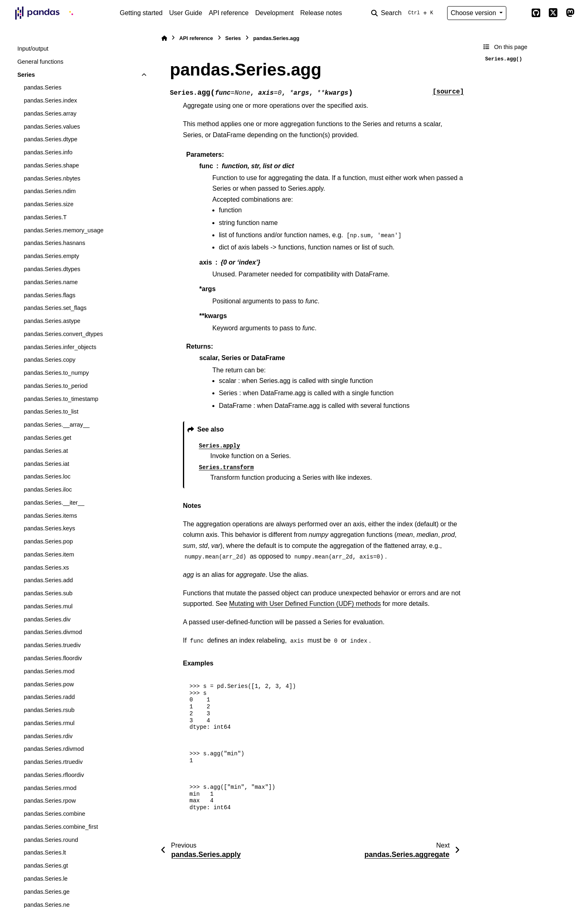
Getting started (141, 13)
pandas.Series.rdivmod (54, 749)
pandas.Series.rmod (50, 788)
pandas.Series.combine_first (61, 827)
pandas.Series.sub (48, 593)
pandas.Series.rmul (49, 723)
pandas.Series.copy (49, 360)
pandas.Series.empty (51, 256)
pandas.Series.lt (45, 852)
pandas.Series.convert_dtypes (63, 334)
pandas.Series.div (47, 619)
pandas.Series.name (51, 282)
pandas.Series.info (48, 152)
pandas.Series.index (50, 100)
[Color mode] (519, 13)
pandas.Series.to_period (56, 386)
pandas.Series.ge (47, 892)
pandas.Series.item (49, 554)
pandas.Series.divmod (53, 632)
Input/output (33, 49)
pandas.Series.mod (49, 671)
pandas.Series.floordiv (53, 658)
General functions (40, 62)
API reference (229, 13)
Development (274, 13)
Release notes (321, 13)
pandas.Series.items (50, 516)
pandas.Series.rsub (49, 710)
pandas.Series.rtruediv (53, 762)
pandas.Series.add (48, 580)
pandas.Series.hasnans (54, 243)
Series (26, 75)
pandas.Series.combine (54, 814)
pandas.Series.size (49, 204)
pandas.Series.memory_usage (63, 230)
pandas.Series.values (52, 127)
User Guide (186, 13)
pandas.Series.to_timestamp (61, 399)
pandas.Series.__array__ (57, 425)
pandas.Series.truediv (52, 645)
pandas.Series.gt (46, 866)
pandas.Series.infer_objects (60, 347)
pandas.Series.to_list (51, 412)
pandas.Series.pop (48, 541)
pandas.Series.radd (49, 697)
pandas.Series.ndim (50, 191)
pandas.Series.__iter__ (54, 503)
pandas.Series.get (47, 438)
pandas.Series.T (45, 217)
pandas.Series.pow (49, 684)
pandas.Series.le (46, 879)
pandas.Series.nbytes (52, 178)
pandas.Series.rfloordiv (54, 775)
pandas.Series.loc (47, 476)
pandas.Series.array (50, 113)
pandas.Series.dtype (50, 139)
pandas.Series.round (51, 840)
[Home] (164, 38)
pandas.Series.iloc (48, 490)
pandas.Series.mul (48, 606)
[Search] (404, 13)
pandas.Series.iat (46, 464)
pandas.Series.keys (49, 528)
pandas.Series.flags (49, 295)
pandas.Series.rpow (50, 801)
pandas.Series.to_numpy (56, 373)
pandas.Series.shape (51, 165)
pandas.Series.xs (46, 567)
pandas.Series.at (46, 451)
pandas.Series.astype (52, 321)
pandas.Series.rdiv (48, 736)
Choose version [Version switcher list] (474, 13)
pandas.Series (42, 87)
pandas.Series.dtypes (52, 269)
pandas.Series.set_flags (55, 308)
